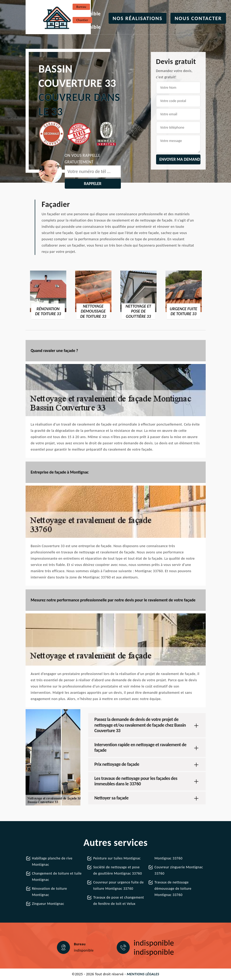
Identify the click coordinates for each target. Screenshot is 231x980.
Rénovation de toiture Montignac (50, 892)
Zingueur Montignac (48, 904)
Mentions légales (143, 974)
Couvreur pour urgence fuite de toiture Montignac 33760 (118, 885)
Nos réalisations (138, 18)
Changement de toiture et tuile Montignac (57, 877)
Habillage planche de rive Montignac (52, 861)
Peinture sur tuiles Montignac (117, 858)
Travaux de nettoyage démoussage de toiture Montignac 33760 (173, 889)
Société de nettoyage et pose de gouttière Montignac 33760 (118, 870)
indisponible (87, 14)
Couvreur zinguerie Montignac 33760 (179, 870)
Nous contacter (198, 18)
